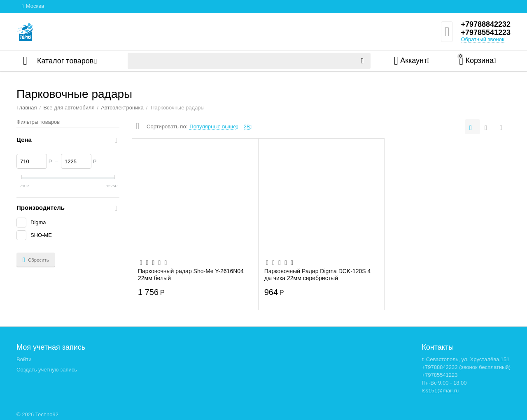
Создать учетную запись (47, 370)
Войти (24, 359)
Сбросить (36, 260)
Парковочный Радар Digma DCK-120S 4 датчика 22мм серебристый (318, 274)
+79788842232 (486, 24)
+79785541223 (486, 32)
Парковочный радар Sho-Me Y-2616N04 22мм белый (191, 274)
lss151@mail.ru (440, 391)
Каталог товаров (65, 61)
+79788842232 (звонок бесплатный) (466, 367)
